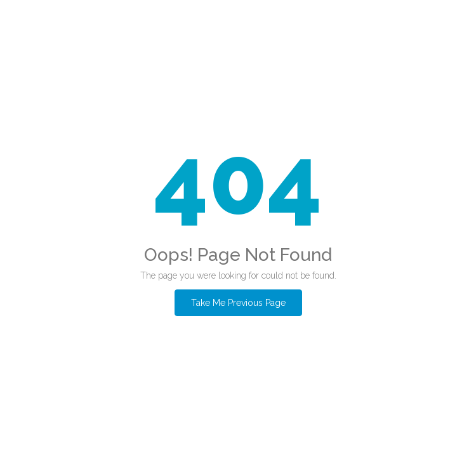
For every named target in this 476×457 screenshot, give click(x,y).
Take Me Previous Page (238, 303)
